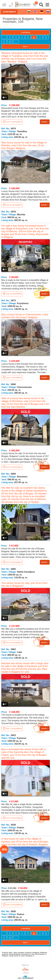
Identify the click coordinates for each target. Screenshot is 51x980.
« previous (26, 32)
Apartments (9, 12)
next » (26, 46)
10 (10, 42)
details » (45, 122)
